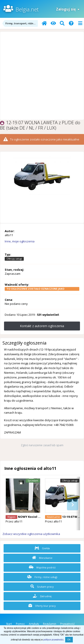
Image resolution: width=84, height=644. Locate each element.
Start (9, 624)
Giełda (42, 548)
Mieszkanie (42, 558)
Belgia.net (27, 9)
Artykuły (34, 624)
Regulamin (50, 624)
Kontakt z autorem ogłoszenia (42, 326)
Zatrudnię (42, 596)
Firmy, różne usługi (42, 577)
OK (69, 640)
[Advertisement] (42, 76)
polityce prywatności (53, 640)
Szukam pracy (42, 586)
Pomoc (20, 624)
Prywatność (68, 624)
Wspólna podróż (42, 567)
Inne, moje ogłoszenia (20, 241)
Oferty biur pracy (42, 606)
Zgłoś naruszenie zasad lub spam (42, 445)
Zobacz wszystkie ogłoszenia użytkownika (31, 534)
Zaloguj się (68, 9)
